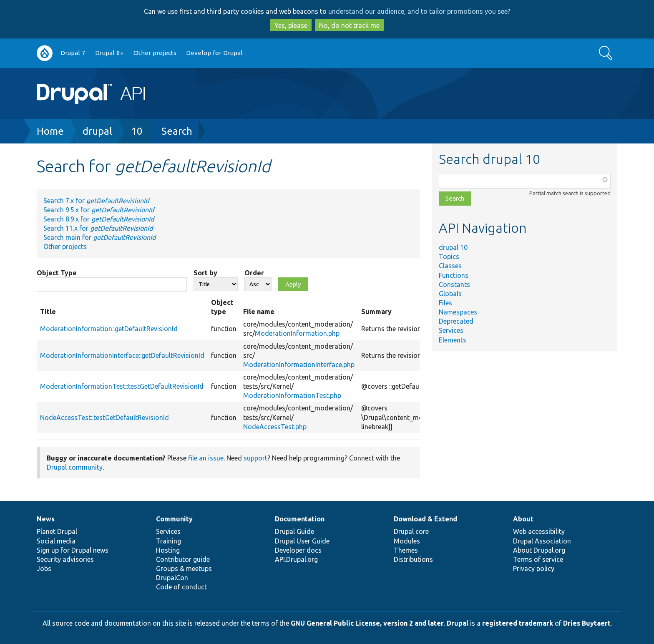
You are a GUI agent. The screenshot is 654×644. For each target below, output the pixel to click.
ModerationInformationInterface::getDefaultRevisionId (122, 355)
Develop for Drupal (214, 53)
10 (137, 131)
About (523, 519)
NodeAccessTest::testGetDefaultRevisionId (104, 418)
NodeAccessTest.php (275, 427)
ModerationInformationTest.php (292, 395)
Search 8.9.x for (99, 219)
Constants (454, 284)
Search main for (99, 237)
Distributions (413, 559)
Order (254, 273)
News (46, 519)
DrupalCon (172, 578)
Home (50, 131)
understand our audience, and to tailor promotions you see (418, 11)
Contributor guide (183, 559)
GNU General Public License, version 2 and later (367, 623)
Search (177, 131)
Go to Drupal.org (45, 53)
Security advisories (65, 559)
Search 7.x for (96, 201)
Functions (454, 275)
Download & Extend (425, 519)
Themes (406, 550)
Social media (56, 541)
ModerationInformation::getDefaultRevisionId (109, 329)
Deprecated (456, 321)
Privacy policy (534, 569)
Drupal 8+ (109, 53)
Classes (450, 266)
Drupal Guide (294, 531)
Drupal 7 (73, 53)
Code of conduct (181, 587)
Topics (449, 257)
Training (169, 541)
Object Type (57, 273)
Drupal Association (542, 541)
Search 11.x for (98, 228)
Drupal (458, 623)
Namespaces (458, 312)
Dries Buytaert (587, 623)
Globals (450, 294)
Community (174, 519)
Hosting (168, 550)
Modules (407, 541)
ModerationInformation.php (297, 333)
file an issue (206, 458)
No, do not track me (349, 25)
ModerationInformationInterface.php (299, 365)
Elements (453, 340)
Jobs (44, 569)
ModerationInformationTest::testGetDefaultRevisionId (122, 386)
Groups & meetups (184, 569)
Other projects (155, 53)
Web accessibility (539, 531)
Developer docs (298, 550)
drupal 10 (453, 247)
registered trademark (518, 623)
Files (445, 303)
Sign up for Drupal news (73, 550)
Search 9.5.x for (99, 210)
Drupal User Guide (302, 541)
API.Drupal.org (296, 559)
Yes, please (291, 25)
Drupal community (75, 467)
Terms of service (538, 559)
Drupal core (411, 531)
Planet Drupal (57, 531)
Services (451, 330)
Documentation (300, 519)
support (255, 458)
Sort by (205, 273)
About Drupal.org (539, 550)
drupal (97, 131)
